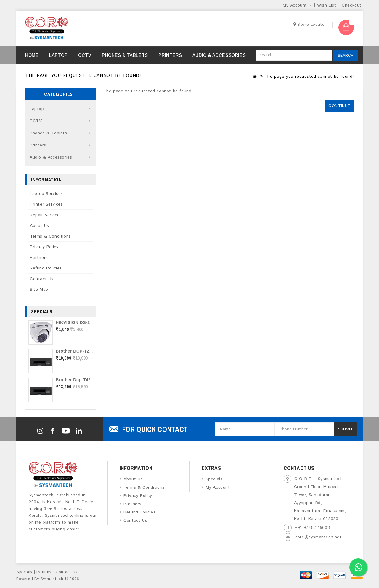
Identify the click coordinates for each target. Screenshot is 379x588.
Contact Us (42, 279)
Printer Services (46, 204)
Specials (214, 479)
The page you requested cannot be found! (309, 77)
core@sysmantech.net (318, 537)
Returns (44, 572)
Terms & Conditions (50, 236)
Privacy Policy (44, 247)
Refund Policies (46, 268)
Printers (170, 55)
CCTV (85, 55)
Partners (39, 258)
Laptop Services (46, 194)
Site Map (39, 290)
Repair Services (46, 215)
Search (346, 56)
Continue (339, 106)
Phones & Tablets (125, 55)
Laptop (58, 55)
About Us (40, 226)
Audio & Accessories (219, 55)
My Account (218, 487)
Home (32, 55)
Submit (346, 429)
